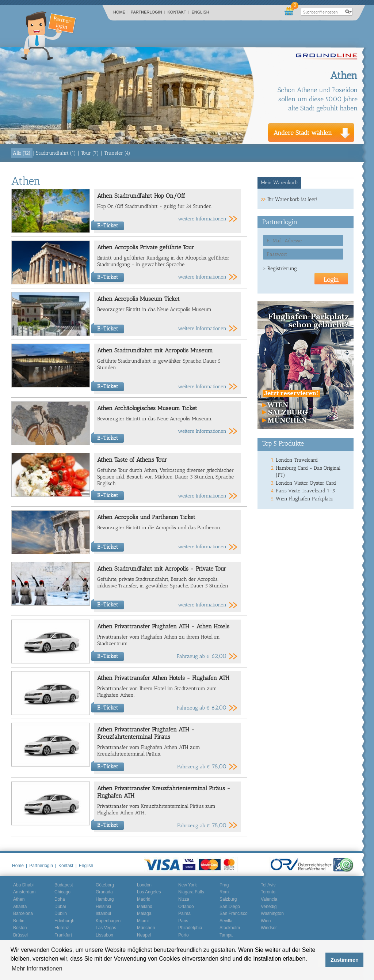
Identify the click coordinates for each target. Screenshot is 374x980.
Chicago (62, 892)
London (144, 885)
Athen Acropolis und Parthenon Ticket (146, 517)
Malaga (144, 913)
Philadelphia (190, 928)
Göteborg (105, 885)
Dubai (60, 907)
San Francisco (234, 913)
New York (188, 885)
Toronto (268, 892)
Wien (266, 921)
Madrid (144, 899)
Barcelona (23, 913)
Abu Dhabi (23, 885)
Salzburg (228, 899)
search (348, 12)
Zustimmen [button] (345, 960)
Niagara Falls (191, 892)
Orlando (186, 907)
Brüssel (20, 935)
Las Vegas (106, 928)
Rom (224, 892)
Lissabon (104, 935)
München (146, 928)
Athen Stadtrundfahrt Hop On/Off (141, 196)
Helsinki (103, 907)
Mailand (145, 907)
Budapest (64, 885)
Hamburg (105, 899)
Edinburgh (64, 921)
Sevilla (226, 921)
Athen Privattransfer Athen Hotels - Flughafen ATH (163, 678)
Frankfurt (63, 935)
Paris (183, 921)
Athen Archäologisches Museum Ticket (147, 408)
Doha (60, 899)
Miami (143, 921)
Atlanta (20, 907)
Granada (104, 892)
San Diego (230, 907)
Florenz (62, 928)
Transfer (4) (117, 153)
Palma (184, 913)
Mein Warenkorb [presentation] (279, 183)
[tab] (280, 183)
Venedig (269, 907)
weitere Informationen (202, 219)
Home (121, 12)
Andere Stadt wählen (303, 133)
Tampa (226, 935)
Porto (184, 935)
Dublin (61, 913)
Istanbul (103, 913)
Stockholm (230, 928)
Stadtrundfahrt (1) (56, 153)
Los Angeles (149, 892)
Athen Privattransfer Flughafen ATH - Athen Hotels (163, 626)
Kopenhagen (108, 921)
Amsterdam (24, 892)
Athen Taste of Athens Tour (132, 460)
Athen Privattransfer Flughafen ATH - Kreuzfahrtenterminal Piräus (146, 733)
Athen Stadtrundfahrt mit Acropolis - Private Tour (162, 569)
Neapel (144, 935)
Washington (272, 913)
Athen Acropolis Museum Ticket (138, 299)
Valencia (269, 899)
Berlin (19, 921)
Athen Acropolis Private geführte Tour (146, 247)
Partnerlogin (148, 12)
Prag (224, 885)
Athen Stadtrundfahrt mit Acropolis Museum (155, 350)
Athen (19, 899)
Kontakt (179, 12)
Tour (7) (90, 153)
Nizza (184, 899)
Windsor (269, 928)
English (201, 12)
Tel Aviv (268, 885)
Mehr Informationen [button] (37, 968)
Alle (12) (22, 153)
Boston (20, 928)
